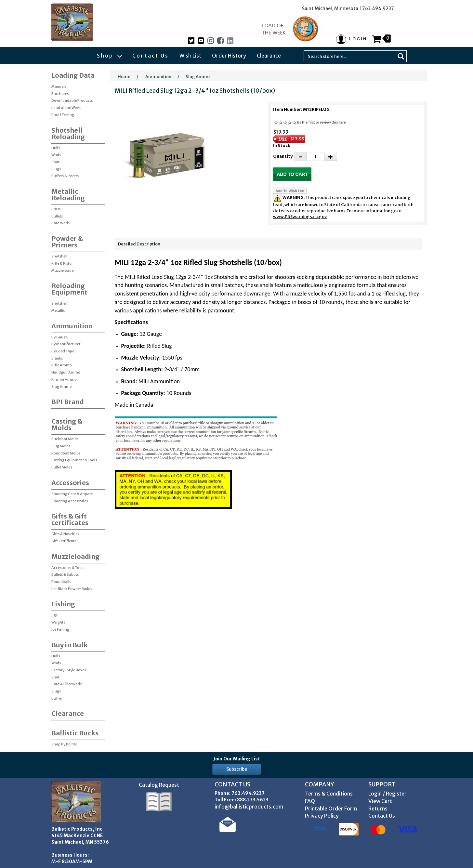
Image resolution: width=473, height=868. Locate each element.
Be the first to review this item (322, 122)
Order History (229, 56)
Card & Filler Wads (66, 684)
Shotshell (59, 256)
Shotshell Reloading (68, 133)
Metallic (58, 310)
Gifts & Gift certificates (70, 519)
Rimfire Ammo (64, 379)
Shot (55, 162)
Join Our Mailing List (237, 759)
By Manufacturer (66, 344)
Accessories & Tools (68, 568)
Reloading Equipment (69, 289)
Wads (56, 155)
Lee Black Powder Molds (72, 589)
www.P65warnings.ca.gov (300, 217)
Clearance (269, 56)
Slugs (56, 169)
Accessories (70, 483)
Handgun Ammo (66, 372)
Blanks (57, 358)
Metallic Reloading (68, 195)
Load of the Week (66, 108)
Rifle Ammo (62, 365)
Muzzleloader (63, 270)
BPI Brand (68, 402)
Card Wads (60, 223)
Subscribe (237, 769)
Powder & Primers (67, 242)
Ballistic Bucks (75, 733)
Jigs (54, 615)
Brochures (60, 94)
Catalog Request (159, 785)
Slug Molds (61, 446)
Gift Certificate (64, 541)
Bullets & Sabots (65, 574)
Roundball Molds (66, 453)
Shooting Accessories (70, 501)
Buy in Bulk (70, 645)
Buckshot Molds (65, 439)
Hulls (56, 148)
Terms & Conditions (329, 794)
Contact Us (151, 56)
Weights (58, 622)
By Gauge (59, 337)
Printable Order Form (331, 809)
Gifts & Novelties (65, 534)
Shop (109, 56)
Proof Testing (63, 115)
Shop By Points (64, 744)
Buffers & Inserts (65, 176)
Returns (378, 809)
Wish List (190, 56)
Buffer (57, 698)
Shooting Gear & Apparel (72, 494)
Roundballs (61, 582)
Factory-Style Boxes (69, 670)
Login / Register (388, 794)
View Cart (380, 801)
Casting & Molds (67, 424)
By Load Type (63, 351)
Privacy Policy (322, 816)
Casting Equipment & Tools (74, 460)
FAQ (310, 801)
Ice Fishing (60, 629)
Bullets (57, 216)
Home (124, 77)
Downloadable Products (72, 100)
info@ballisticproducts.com (249, 807)
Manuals (59, 86)
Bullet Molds (62, 467)
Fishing (63, 604)
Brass (56, 209)
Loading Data (73, 75)
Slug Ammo (62, 387)
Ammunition (72, 326)
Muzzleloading (75, 556)
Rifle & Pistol (62, 263)
